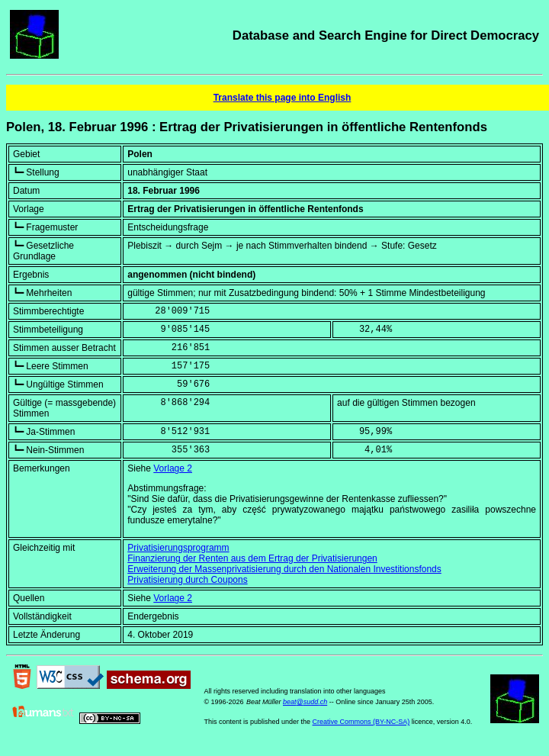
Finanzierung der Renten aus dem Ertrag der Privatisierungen (252, 558)
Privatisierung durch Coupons (187, 580)
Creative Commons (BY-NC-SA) (361, 722)
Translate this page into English (283, 98)
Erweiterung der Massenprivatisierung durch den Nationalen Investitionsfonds (284, 569)
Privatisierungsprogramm (178, 548)
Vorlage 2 (173, 468)
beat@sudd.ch (305, 702)
